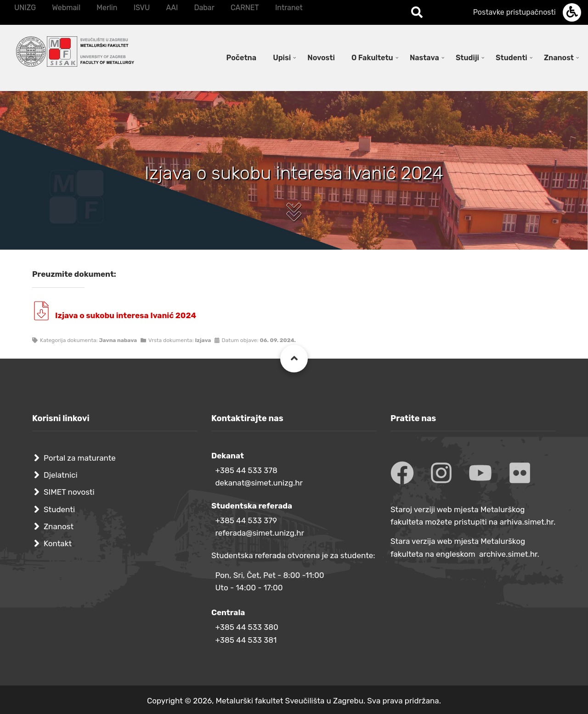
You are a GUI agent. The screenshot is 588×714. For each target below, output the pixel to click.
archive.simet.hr (508, 554)
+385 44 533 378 (246, 470)
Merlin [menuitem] (107, 8)
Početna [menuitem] (241, 58)
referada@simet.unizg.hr (260, 533)
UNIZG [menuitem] (25, 8)
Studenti (59, 509)
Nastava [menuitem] (424, 58)
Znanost (59, 526)
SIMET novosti (69, 492)
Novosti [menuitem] (321, 58)
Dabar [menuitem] (204, 8)
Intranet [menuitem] (289, 8)
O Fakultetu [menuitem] (372, 58)
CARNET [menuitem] (245, 8)
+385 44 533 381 (246, 640)
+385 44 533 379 (246, 520)
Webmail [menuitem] (66, 8)
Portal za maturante (80, 458)
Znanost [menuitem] (559, 58)
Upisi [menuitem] (282, 58)
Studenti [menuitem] (512, 58)
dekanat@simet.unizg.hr (259, 483)
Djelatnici (61, 475)
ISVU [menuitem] (142, 8)
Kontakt (58, 543)
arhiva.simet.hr (527, 522)
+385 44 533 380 (246, 627)
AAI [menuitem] (172, 8)
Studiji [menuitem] (467, 58)
